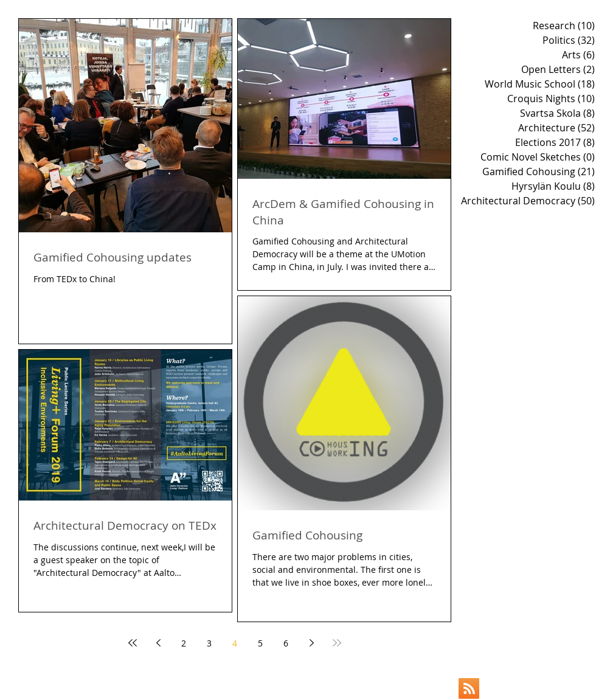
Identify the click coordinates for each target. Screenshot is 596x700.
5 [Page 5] (260, 643)
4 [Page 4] (235, 643)
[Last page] (337, 643)
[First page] (133, 643)
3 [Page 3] (209, 643)
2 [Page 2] (184, 643)
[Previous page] (158, 643)
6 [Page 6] (286, 643)
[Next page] (311, 643)
